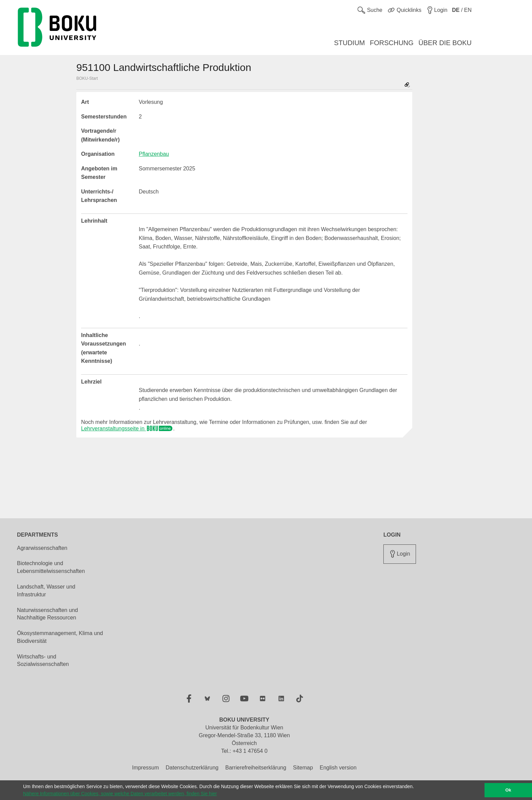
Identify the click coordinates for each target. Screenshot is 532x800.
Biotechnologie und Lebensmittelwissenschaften (51, 567)
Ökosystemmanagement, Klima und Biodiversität (60, 637)
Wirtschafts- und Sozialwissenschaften (43, 661)
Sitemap (303, 768)
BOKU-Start (87, 78)
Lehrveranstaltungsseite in (127, 429)
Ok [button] (508, 790)
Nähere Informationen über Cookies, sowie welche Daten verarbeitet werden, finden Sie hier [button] (120, 794)
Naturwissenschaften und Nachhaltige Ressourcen (47, 614)
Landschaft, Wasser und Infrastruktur (46, 591)
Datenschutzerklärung (192, 768)
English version (338, 768)
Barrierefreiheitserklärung (256, 768)
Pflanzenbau (154, 154)
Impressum (145, 768)
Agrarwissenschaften (42, 548)
